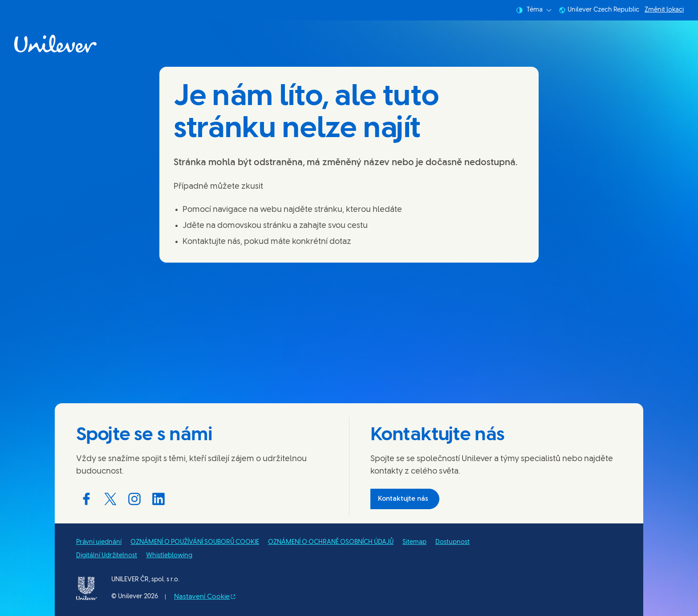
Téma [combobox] (534, 10)
